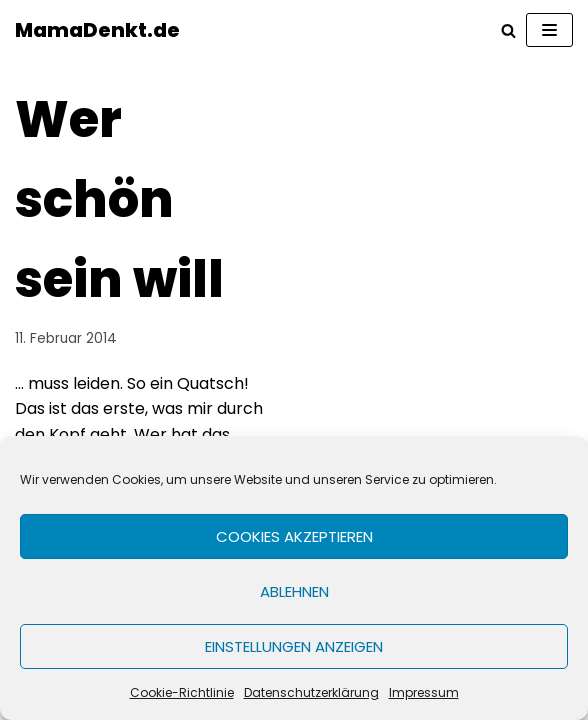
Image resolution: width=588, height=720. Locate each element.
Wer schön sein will (119, 200)
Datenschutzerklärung (311, 692)
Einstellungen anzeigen (294, 646)
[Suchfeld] (508, 30)
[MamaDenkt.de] (97, 30)
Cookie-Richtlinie (182, 692)
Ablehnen (294, 591)
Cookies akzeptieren (294, 536)
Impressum (424, 692)
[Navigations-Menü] (549, 30)
